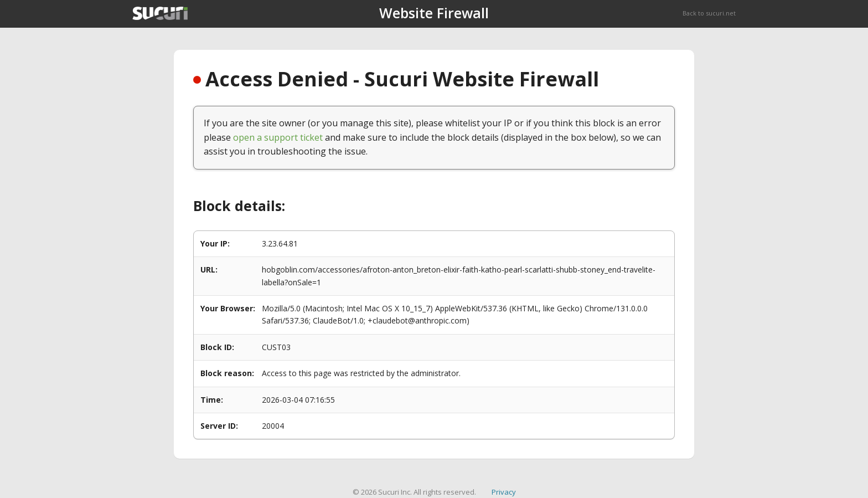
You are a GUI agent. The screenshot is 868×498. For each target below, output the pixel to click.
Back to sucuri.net (709, 13)
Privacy (504, 492)
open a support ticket (278, 137)
